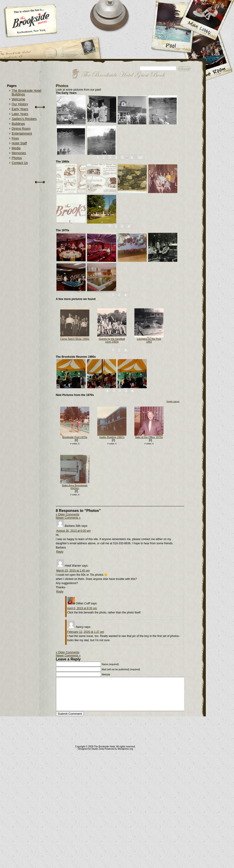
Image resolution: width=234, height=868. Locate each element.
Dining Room (21, 129)
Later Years (20, 114)
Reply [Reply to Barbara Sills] (60, 552)
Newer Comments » (68, 518)
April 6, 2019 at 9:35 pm (82, 608)
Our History (20, 104)
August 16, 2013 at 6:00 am (73, 531)
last (140, 157)
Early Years (20, 109)
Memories (19, 153)
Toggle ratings (173, 402)
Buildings (18, 124)
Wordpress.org (125, 749)
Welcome (18, 99)
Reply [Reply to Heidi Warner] (60, 592)
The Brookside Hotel (105, 747)
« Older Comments (68, 514)
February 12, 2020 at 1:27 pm (86, 632)
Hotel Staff (19, 143)
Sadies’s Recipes (24, 119)
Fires (15, 138)
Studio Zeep (98, 749)
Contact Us (20, 163)
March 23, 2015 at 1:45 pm (73, 571)
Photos (17, 158)
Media (16, 148)
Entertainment (22, 133)
